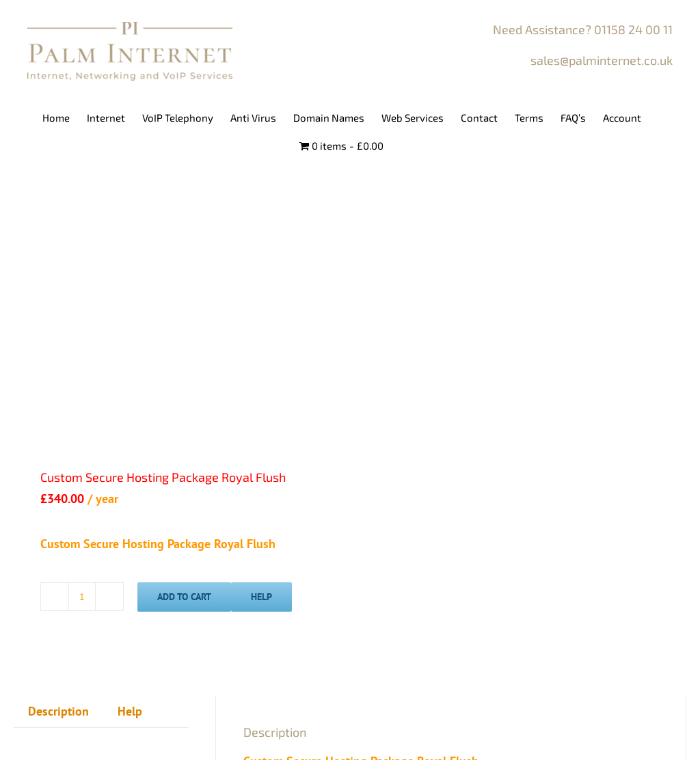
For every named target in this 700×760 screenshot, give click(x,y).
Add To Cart (184, 597)
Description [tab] (58, 711)
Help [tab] (130, 711)
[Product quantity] (82, 597)
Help (261, 597)
